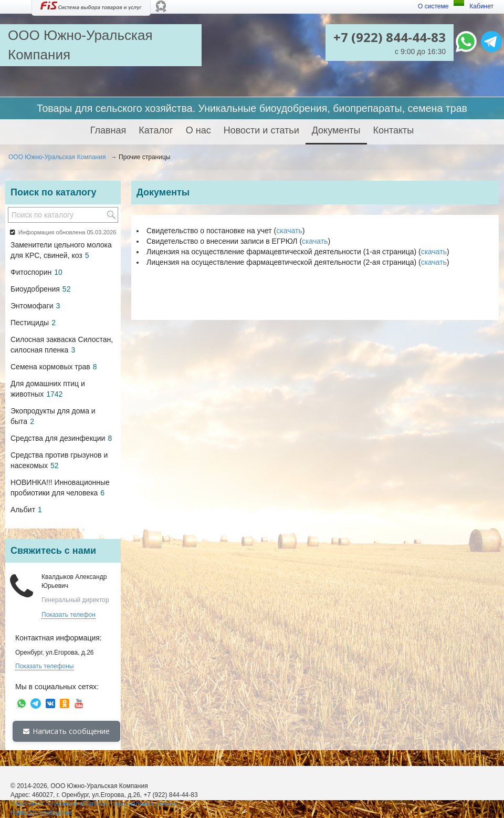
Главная (108, 130)
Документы (336, 130)
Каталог (156, 130)
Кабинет (481, 6)
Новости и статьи (261, 130)
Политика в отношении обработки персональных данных (94, 804)
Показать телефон (69, 615)
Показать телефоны (44, 666)
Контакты (394, 130)
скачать (289, 231)
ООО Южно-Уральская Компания (57, 157)
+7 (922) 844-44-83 (390, 37)
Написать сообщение (66, 731)
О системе (433, 6)
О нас (198, 130)
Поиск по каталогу (53, 192)
